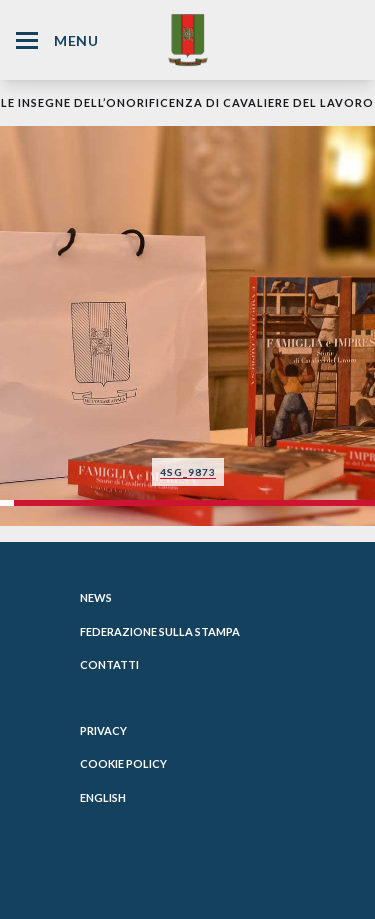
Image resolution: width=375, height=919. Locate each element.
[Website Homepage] (188, 39)
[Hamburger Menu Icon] (27, 40)
